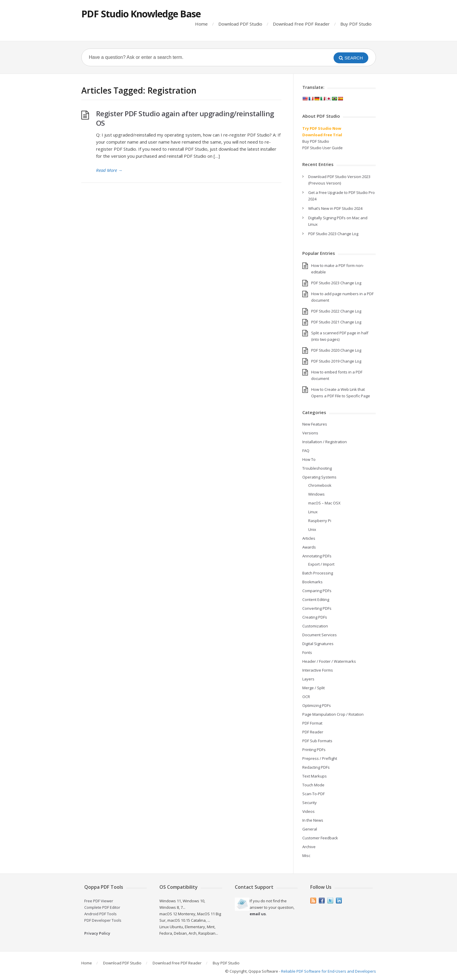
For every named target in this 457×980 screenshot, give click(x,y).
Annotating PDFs (317, 556)
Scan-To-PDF (314, 794)
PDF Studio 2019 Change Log (336, 361)
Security (310, 803)
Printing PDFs (314, 750)
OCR (306, 697)
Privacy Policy (97, 933)
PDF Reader (313, 732)
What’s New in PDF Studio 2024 (335, 208)
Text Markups (315, 776)
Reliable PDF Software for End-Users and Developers (329, 971)
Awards (309, 547)
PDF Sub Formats (317, 741)
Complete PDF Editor (102, 907)
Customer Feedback (320, 838)
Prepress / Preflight (320, 758)
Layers (308, 679)
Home (201, 24)
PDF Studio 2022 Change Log (336, 311)
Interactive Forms (318, 670)
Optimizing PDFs (317, 705)
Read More (109, 170)
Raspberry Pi (320, 521)
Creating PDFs (315, 617)
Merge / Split (314, 688)
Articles (309, 538)
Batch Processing (318, 573)
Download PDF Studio (240, 24)
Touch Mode (313, 785)
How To (309, 459)
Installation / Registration (325, 442)
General (310, 829)
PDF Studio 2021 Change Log (336, 322)
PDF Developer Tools (103, 920)
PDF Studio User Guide (322, 148)
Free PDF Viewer (99, 901)
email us (258, 914)
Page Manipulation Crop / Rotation (333, 714)
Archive (309, 847)
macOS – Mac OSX (324, 503)
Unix (312, 529)
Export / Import (321, 564)
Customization (315, 626)
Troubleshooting (317, 468)
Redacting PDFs (316, 767)
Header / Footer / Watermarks (329, 661)
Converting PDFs (317, 608)
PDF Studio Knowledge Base (141, 14)
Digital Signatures (318, 644)
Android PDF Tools (100, 914)
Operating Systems (319, 477)
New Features (315, 424)
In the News (313, 820)
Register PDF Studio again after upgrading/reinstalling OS (185, 118)
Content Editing (316, 599)
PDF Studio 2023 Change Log (333, 234)
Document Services (320, 635)
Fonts (307, 652)
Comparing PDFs (317, 591)
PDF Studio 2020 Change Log (336, 350)
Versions (310, 433)
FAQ (306, 451)
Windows (316, 494)
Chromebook (320, 485)
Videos (308, 811)
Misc (306, 856)
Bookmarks (312, 582)
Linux (313, 512)
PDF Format (312, 723)
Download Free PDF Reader (301, 24)
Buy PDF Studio (356, 24)
